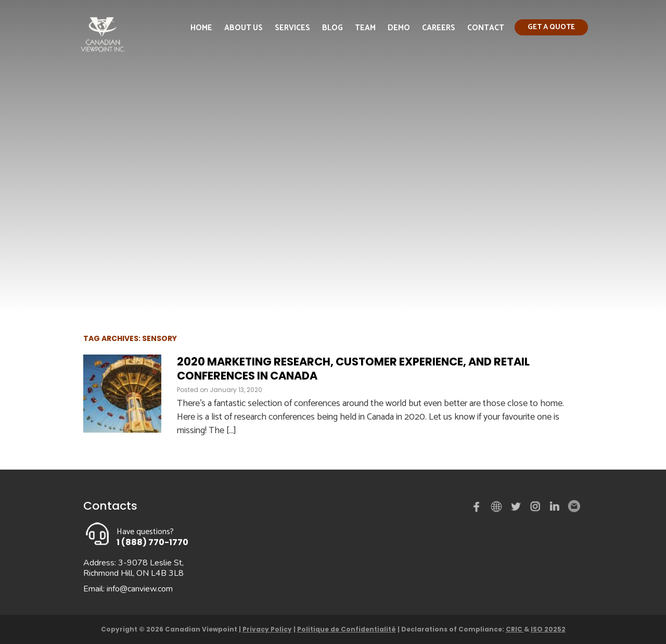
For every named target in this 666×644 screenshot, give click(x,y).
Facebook (479, 509)
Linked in (555, 509)
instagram (536, 509)
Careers (439, 28)
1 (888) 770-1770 (152, 542)
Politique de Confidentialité (347, 629)
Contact (486, 28)
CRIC (515, 629)
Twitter (517, 509)
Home (201, 28)
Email (573, 507)
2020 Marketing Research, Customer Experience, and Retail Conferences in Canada (353, 369)
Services (292, 28)
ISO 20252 (548, 629)
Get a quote (551, 27)
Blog (332, 28)
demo (498, 507)
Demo (399, 28)
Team (365, 28)
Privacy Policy (267, 629)
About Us (244, 28)
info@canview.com (140, 589)
